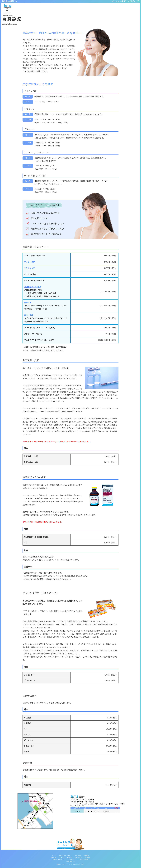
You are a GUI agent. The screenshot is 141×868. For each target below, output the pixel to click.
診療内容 (86, 856)
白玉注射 (28, 303)
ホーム (54, 856)
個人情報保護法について (59, 859)
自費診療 (53, 858)
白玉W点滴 (29, 315)
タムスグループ (71, 861)
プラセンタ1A (30, 262)
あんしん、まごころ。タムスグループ (126, 1)
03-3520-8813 (79, 806)
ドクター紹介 (77, 856)
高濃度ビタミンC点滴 (33, 287)
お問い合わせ (78, 858)
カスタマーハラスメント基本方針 (79, 859)
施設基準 (69, 858)
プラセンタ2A (30, 268)
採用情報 (88, 858)
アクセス (61, 858)
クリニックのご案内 (65, 856)
